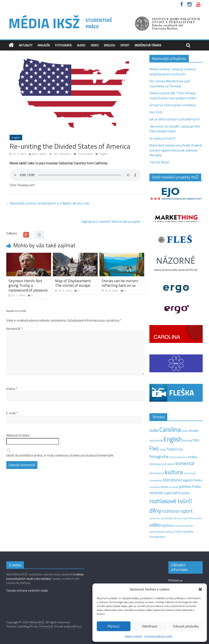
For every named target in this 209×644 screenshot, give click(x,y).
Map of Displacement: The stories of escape (73, 283)
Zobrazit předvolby (186, 626)
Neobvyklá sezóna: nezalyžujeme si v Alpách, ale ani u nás (48, 203)
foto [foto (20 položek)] (180, 449)
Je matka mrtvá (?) (162, 138)
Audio (81, 45)
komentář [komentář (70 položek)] (185, 463)
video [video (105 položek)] (155, 525)
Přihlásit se (176, 580)
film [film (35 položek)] (196, 440)
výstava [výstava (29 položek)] (168, 525)
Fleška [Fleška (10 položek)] (163, 449)
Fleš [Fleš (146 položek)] (154, 448)
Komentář (14, 329)
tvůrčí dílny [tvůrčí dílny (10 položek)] (189, 518)
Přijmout (114, 626)
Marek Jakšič (39, 154)
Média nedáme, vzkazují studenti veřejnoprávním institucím (173, 72)
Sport (125, 45)
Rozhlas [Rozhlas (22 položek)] (184, 493)
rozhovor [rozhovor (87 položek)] (171, 511)
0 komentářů (83, 154)
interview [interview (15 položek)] (155, 464)
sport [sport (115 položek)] (187, 511)
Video (95, 45)
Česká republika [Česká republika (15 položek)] (184, 531)
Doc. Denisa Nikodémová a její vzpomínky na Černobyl (170, 84)
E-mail (12, 413)
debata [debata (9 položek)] (185, 431)
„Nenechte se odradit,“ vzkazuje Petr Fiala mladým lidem (175, 129)
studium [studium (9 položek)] (179, 518)
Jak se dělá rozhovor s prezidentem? (175, 119)
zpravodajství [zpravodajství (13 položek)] (157, 532)
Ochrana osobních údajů (158, 636)
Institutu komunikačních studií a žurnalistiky (45, 576)
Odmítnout (150, 626)
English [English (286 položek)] (173, 439)
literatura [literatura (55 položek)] (171, 480)
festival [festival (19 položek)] (187, 440)
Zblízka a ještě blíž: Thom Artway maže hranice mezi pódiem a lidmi (173, 96)
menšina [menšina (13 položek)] (155, 487)
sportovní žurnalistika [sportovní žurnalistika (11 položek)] (162, 518)
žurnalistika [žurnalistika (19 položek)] (157, 537)
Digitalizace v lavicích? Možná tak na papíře (113, 222)
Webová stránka (18, 435)
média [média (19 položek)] (164, 487)
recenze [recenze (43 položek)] (156, 493)
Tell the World (159, 162)
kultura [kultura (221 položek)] (174, 472)
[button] (200, 589)
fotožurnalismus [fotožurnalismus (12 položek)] (178, 457)
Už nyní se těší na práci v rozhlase (173, 105)
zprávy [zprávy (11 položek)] (170, 532)
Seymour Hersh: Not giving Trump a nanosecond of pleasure (28, 285)
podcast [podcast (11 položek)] (174, 487)
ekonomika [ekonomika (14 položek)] (156, 440)
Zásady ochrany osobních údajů (27, 590)
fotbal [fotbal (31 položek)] (171, 449)
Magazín (44, 45)
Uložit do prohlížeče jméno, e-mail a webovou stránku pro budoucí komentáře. (60, 455)
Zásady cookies (133, 636)
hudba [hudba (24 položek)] (193, 457)
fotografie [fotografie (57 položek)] (159, 456)
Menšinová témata (148, 45)
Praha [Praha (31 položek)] (196, 487)
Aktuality (26, 45)
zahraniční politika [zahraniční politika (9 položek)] (184, 526)
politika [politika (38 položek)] (185, 486)
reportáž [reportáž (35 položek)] (171, 493)
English (110, 45)
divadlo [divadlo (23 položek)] (194, 431)
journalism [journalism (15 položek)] (168, 464)
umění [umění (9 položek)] (199, 518)
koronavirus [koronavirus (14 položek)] (157, 473)
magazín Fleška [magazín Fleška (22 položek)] (191, 480)
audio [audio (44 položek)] (154, 430)
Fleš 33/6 (156, 112)
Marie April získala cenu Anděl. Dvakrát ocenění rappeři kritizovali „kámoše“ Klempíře (176, 150)
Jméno (12, 389)
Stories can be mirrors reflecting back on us (120, 283)
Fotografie (63, 45)
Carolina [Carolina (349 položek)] (170, 429)
